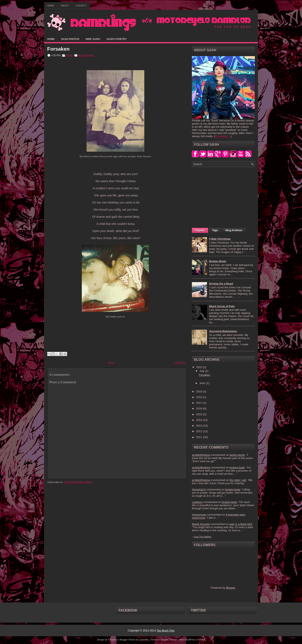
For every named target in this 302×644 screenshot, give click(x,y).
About (65, 6)
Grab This (199, 537)
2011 (200, 437)
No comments (86, 55)
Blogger (230, 588)
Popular (200, 230)
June (203, 383)
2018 (200, 397)
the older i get (238, 480)
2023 (200, 367)
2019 (200, 392)
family (69, 55)
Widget (208, 537)
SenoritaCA (199, 490)
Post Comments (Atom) (78, 482)
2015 (200, 414)
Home (51, 6)
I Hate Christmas (220, 239)
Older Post (180, 363)
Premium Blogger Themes (164, 640)
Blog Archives (234, 230)
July (202, 371)
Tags (215, 230)
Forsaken (58, 49)
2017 (200, 403)
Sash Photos (70, 39)
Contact (81, 6)
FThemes (113, 640)
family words (237, 455)
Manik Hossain (201, 524)
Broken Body (218, 261)
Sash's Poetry (116, 39)
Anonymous (199, 515)
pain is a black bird (241, 524)
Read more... (223, 136)
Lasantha (144, 640)
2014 (200, 420)
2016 (200, 408)
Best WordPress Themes (192, 640)
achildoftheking (201, 455)
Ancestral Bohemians (223, 331)
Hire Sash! (93, 39)
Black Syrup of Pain (222, 306)
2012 (200, 431)
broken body (237, 468)
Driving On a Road (221, 284)
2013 (200, 426)
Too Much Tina (166, 630)
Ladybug (197, 502)
